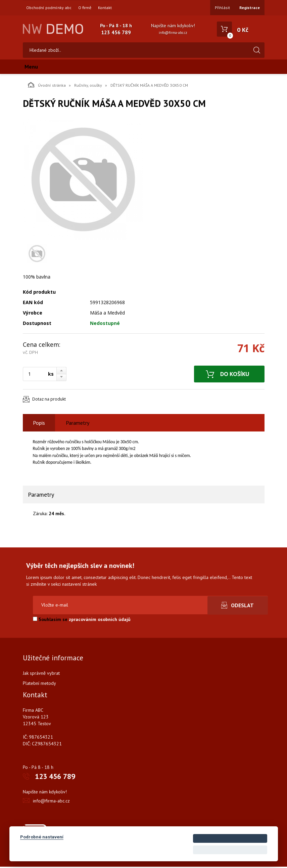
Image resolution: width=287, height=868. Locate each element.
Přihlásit (222, 8)
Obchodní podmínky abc (49, 8)
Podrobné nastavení (42, 837)
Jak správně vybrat (41, 674)
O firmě (85, 8)
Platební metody (39, 685)
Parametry (78, 424)
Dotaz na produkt (49, 401)
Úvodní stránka (47, 86)
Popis (39, 424)
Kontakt (105, 8)
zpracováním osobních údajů (100, 621)
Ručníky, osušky (88, 87)
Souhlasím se (82, 621)
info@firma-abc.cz (173, 33)
